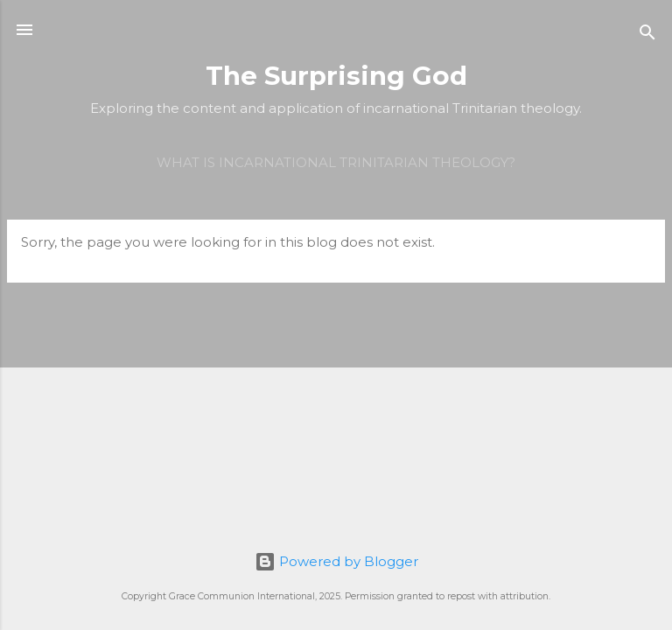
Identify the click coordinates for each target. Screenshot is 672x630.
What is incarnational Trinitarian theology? (336, 162)
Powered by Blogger (336, 561)
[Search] (647, 35)
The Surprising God (336, 76)
